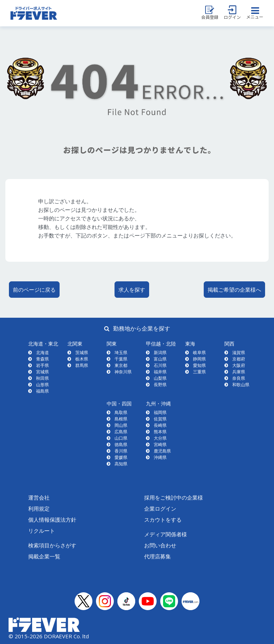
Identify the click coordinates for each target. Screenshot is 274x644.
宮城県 (42, 372)
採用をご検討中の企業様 (174, 497)
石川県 (160, 365)
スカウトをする (163, 520)
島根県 (121, 419)
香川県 (121, 451)
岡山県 (121, 425)
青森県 (42, 359)
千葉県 (121, 359)
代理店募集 (158, 556)
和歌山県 (241, 385)
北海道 (42, 352)
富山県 (160, 359)
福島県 (42, 391)
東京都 (121, 365)
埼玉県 (121, 352)
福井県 (160, 372)
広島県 (121, 432)
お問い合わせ (160, 545)
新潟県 (160, 352)
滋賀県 (239, 352)
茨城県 (82, 352)
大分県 (160, 438)
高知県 (121, 464)
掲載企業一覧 (44, 556)
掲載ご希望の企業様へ (234, 290)
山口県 (121, 438)
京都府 (239, 359)
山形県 (42, 385)
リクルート (42, 531)
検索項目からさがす (52, 545)
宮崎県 (160, 444)
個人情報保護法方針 (52, 520)
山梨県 (160, 378)
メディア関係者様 (166, 534)
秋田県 (42, 378)
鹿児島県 (162, 451)
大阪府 (239, 365)
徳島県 (121, 444)
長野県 (160, 385)
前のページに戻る (34, 290)
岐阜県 (199, 352)
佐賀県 (160, 419)
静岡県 (199, 359)
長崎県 (160, 425)
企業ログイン (160, 508)
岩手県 (42, 365)
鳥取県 (121, 412)
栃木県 (82, 359)
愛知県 (199, 365)
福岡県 (160, 412)
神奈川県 (123, 372)
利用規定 (39, 508)
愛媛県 (121, 457)
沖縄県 (160, 457)
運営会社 (39, 497)
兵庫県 (239, 372)
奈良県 (239, 378)
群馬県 (82, 365)
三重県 (199, 372)
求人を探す (132, 290)
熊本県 (160, 432)
